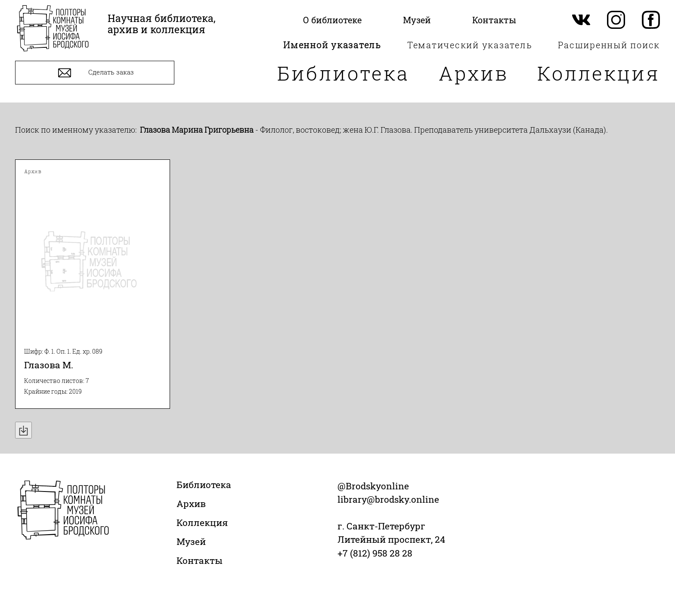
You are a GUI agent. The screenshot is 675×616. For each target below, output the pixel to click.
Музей (191, 541)
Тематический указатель (470, 45)
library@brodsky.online (388, 499)
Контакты (200, 560)
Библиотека (343, 73)
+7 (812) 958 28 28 (375, 553)
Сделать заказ (95, 73)
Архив (474, 73)
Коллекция (599, 73)
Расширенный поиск (609, 45)
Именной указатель (332, 45)
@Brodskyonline (373, 486)
